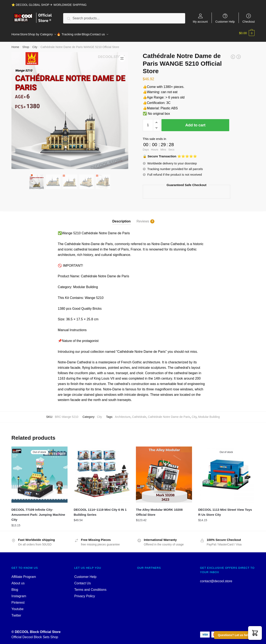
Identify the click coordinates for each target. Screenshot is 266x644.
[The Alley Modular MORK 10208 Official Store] (164, 472)
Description (122, 219)
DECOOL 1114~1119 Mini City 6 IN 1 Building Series (100, 510)
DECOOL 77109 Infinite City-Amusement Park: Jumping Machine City (38, 512)
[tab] (122, 215)
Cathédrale (139, 414)
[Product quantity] (148, 123)
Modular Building (209, 414)
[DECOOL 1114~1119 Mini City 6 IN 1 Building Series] (102, 472)
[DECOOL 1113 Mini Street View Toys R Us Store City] (226, 472)
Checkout (249, 22)
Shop (26, 44)
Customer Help (225, 22)
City (35, 44)
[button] (255, 633)
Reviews (143, 219)
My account (200, 22)
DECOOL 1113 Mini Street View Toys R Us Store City (225, 510)
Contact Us (83, 581)
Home (15, 44)
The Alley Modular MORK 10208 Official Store (159, 510)
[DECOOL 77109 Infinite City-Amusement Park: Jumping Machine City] (39, 472)
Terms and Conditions (91, 587)
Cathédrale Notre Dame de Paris (169, 414)
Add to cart (195, 123)
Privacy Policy (85, 594)
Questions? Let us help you (237, 635)
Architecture (123, 414)
